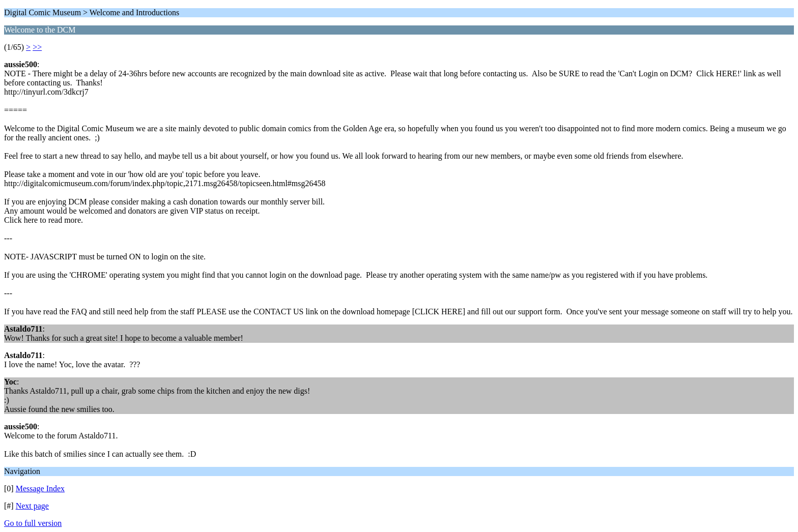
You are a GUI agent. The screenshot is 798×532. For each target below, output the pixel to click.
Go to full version (33, 523)
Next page (32, 506)
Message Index (40, 489)
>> (37, 47)
